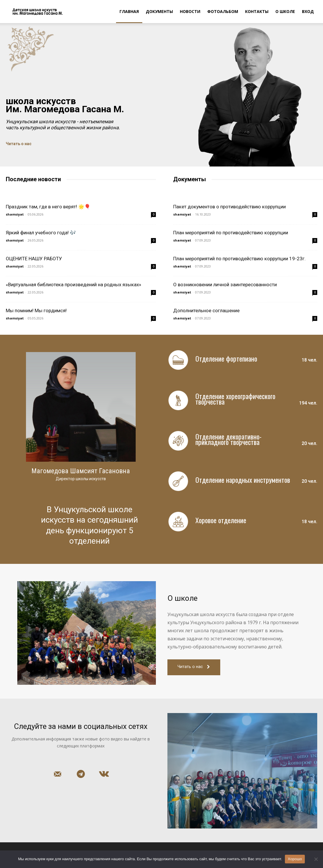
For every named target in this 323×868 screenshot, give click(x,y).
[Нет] (316, 859)
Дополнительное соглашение (206, 310)
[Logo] (34, 12)
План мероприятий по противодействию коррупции (231, 233)
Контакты (257, 11)
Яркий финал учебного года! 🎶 (41, 233)
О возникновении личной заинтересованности (225, 285)
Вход (308, 11)
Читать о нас (19, 144)
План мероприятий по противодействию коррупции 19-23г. (239, 259)
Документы (159, 11)
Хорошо (295, 859)
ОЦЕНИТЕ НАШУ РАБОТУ (34, 259)
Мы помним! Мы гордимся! (36, 310)
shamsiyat (15, 214)
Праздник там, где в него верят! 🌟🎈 (48, 207)
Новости (190, 11)
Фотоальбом (223, 11)
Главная (129, 11)
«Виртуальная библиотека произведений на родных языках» (73, 285)
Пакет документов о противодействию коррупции (229, 207)
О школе (285, 11)
